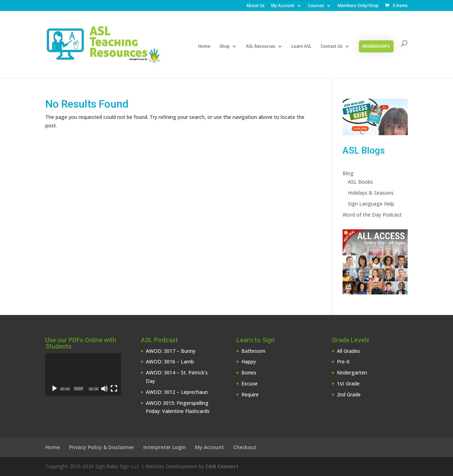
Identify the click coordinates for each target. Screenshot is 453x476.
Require (250, 394)
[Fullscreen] (114, 389)
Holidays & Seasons (371, 193)
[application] (83, 374)
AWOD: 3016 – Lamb (170, 362)
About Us (256, 6)
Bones (249, 372)
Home (204, 47)
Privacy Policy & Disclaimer (102, 447)
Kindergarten (352, 372)
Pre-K (343, 362)
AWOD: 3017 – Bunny (171, 351)
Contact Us (332, 47)
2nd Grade (349, 394)
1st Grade (348, 383)
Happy (249, 362)
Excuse (250, 383)
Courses (316, 6)
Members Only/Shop (358, 6)
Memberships (376, 46)
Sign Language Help (371, 204)
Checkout (245, 447)
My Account (283, 6)
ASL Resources (261, 47)
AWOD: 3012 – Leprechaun (177, 392)
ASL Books (360, 182)
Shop (225, 47)
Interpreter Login (165, 447)
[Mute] (104, 389)
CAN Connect (222, 466)
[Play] (55, 389)
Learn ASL (302, 47)
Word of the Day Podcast (372, 215)
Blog (348, 173)
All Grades (348, 351)
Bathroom (253, 351)
